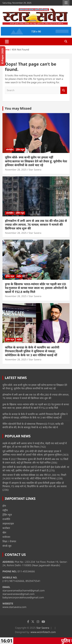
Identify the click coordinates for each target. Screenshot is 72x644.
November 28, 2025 (16, 170)
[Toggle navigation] (7, 42)
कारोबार (6, 528)
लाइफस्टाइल (8, 524)
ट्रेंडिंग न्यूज (20, 150)
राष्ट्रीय (19, 276)
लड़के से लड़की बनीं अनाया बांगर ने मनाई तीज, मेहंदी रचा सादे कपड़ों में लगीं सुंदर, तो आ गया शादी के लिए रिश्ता (35, 445)
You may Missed (18, 108)
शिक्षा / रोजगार (9, 541)
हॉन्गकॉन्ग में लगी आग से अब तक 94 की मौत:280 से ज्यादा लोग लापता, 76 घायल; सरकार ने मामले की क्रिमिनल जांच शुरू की (36, 225)
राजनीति (6, 519)
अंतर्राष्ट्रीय (10, 150)
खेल (4, 532)
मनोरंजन (6, 537)
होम (4, 506)
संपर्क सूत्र (7, 546)
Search (64, 90)
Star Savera (35, 170)
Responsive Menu (66, 3)
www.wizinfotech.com (43, 632)
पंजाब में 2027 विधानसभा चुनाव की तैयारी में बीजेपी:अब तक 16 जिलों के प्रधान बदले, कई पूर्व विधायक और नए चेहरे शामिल (35, 461)
